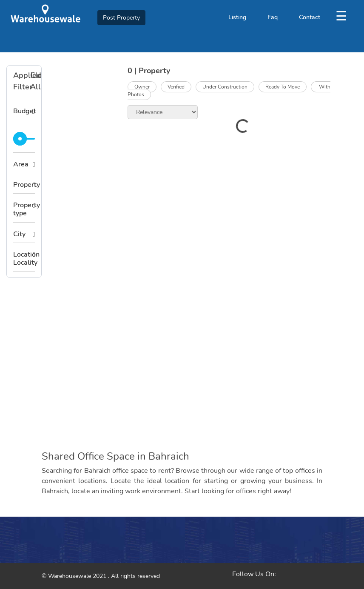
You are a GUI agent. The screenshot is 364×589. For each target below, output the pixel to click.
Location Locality (24, 259)
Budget (24, 111)
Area (21, 164)
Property (24, 185)
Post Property (121, 18)
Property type (24, 209)
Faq (273, 17)
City (19, 234)
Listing (237, 17)
